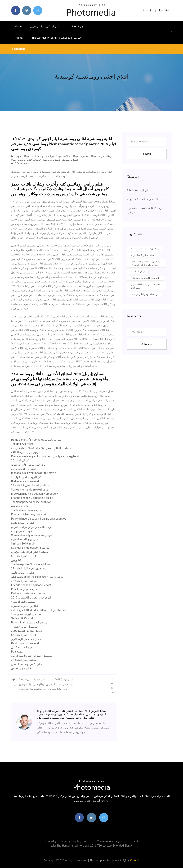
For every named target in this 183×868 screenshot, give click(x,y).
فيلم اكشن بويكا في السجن (27, 664)
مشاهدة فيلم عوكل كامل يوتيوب (30, 552)
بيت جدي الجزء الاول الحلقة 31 (29, 568)
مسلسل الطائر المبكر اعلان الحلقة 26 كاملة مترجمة (41, 448)
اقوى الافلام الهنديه (22, 531)
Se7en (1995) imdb (23, 618)
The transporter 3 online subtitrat (31, 502)
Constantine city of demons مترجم (32, 535)
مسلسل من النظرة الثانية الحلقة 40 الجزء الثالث (39, 610)
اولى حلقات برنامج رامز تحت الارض (31, 527)
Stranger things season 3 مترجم (30, 548)
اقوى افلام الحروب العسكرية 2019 (31, 598)
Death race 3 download (25, 643)
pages (19, 38)
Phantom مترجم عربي (24, 589)
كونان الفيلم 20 (20, 460)
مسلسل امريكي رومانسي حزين (46, 26)
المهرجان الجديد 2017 (24, 469)
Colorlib (135, 860)
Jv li (135, 841)
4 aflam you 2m (20, 506)
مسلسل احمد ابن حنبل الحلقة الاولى (32, 656)
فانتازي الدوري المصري (25, 606)
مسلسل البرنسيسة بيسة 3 (26, 614)
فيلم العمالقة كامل (22, 647)
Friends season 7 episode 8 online (32, 498)
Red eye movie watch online (28, 593)
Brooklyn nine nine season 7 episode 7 (35, 494)
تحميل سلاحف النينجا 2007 (26, 631)
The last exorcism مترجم (26, 510)
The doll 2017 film (22, 444)
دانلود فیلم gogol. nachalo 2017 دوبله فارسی (37, 577)
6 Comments (20, 163)
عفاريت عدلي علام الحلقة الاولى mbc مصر (146, 286)
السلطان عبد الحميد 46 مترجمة (142, 199)
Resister (164, 10)
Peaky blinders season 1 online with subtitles (39, 519)
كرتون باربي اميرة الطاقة (25, 452)
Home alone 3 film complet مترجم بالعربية (36, 440)
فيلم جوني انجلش (21, 668)
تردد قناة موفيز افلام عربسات (28, 465)
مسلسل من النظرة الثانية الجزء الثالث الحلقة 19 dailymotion (145, 263)
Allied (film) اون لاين (137, 190)
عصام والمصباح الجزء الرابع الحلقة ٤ (66, 841)
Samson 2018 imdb (23, 544)
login (148, 10)
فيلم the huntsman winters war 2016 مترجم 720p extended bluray (91, 846)
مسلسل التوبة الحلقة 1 (24, 627)
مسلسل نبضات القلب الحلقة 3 (145, 249)
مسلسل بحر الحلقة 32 (24, 581)
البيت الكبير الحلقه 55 (23, 556)
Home (18, 26)
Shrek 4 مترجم (79, 26)
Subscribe (147, 344)
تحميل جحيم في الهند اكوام (26, 639)
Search (147, 154)
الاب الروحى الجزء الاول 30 (27, 477)
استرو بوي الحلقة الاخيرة (25, 539)
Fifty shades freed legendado (145, 278)
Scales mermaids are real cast (29, 490)
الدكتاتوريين (18, 560)
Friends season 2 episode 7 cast (31, 585)
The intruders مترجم (109, 841)
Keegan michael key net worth (29, 514)
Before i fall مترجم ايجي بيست (29, 622)
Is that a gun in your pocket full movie (34, 473)
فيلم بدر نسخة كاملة (23, 523)
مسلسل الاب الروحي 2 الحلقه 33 (30, 485)
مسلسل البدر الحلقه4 (23, 602)
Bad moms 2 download (25, 481)
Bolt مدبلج (17, 652)
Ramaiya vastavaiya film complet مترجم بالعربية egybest (45, 456)
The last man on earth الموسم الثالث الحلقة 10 (57, 38)
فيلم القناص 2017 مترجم (142, 255)
